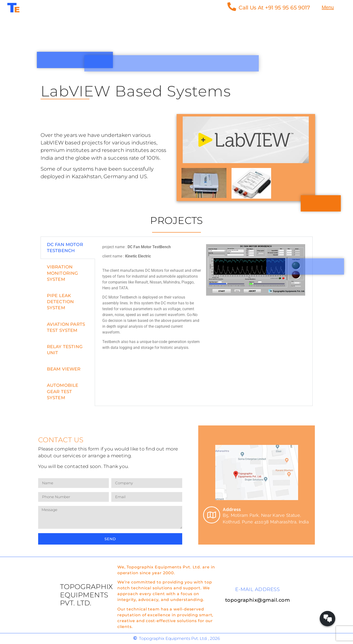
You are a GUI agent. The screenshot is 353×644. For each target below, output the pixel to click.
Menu (328, 7)
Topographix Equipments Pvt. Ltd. (86, 595)
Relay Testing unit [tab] (65, 350)
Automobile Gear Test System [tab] (63, 391)
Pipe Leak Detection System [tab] (60, 302)
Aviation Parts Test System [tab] (66, 327)
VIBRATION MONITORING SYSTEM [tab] (63, 273)
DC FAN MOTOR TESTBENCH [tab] (65, 248)
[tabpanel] (204, 299)
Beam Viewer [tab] (64, 369)
